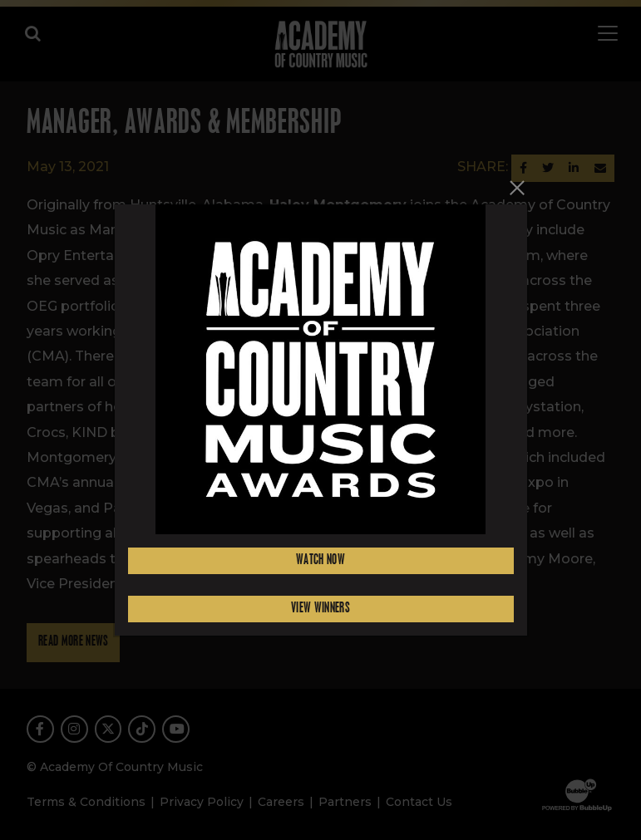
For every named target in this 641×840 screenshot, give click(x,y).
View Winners (320, 609)
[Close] (518, 188)
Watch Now (320, 560)
